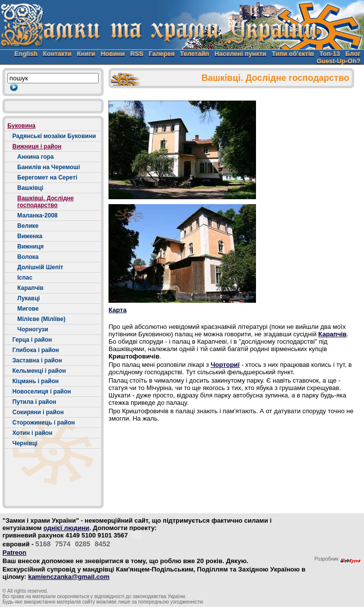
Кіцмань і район (36, 381)
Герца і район (32, 340)
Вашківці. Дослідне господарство (45, 202)
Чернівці (25, 443)
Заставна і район (37, 360)
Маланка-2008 (37, 215)
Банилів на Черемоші (49, 167)
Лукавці (29, 298)
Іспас (25, 278)
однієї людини (66, 528)
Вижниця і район (37, 146)
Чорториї (225, 365)
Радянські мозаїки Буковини (54, 136)
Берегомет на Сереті (47, 178)
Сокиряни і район (38, 412)
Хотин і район (32, 433)
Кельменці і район (39, 371)
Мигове (28, 309)
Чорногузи (33, 329)
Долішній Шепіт (40, 267)
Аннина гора (36, 157)
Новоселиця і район (42, 392)
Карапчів (30, 288)
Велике (28, 226)
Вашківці (30, 188)
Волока (28, 257)
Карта (118, 310)
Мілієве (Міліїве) (41, 319)
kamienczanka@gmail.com (69, 577)
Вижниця (31, 247)
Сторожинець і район (44, 423)
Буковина (21, 126)
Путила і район (34, 402)
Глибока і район (36, 350)
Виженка (30, 236)
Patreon (14, 553)
